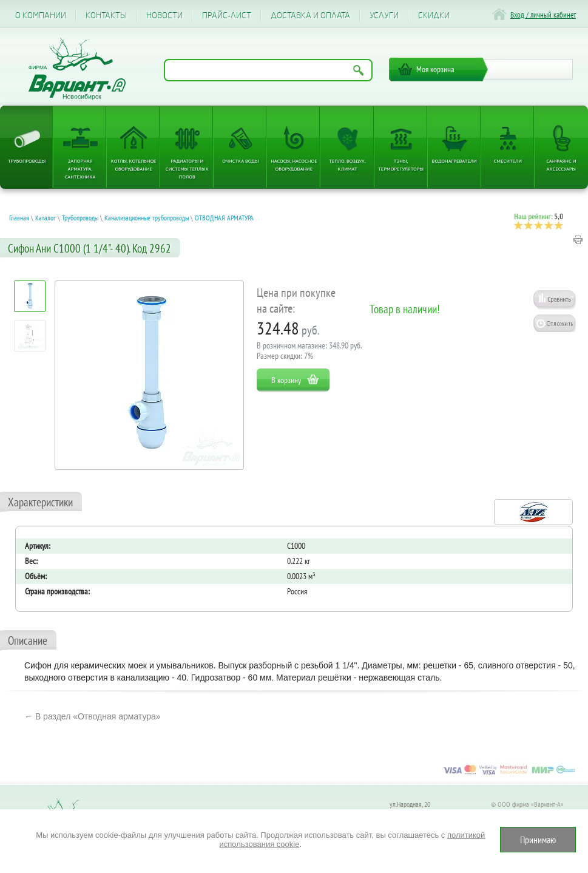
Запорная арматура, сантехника (80, 168)
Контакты (106, 15)
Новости (164, 15)
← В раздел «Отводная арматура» (93, 716)
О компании (41, 15)
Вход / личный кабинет (543, 15)
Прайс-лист (227, 15)
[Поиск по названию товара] (268, 70)
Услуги (384, 15)
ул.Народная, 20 (410, 804)
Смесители (508, 161)
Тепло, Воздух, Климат (347, 165)
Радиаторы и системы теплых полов (187, 168)
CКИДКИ (434, 15)
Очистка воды (240, 161)
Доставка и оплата (310, 15)
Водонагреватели (455, 161)
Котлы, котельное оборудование (134, 165)
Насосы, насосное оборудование (294, 165)
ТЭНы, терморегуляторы (401, 165)
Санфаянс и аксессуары (561, 165)
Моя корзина (435, 69)
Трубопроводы (27, 161)
